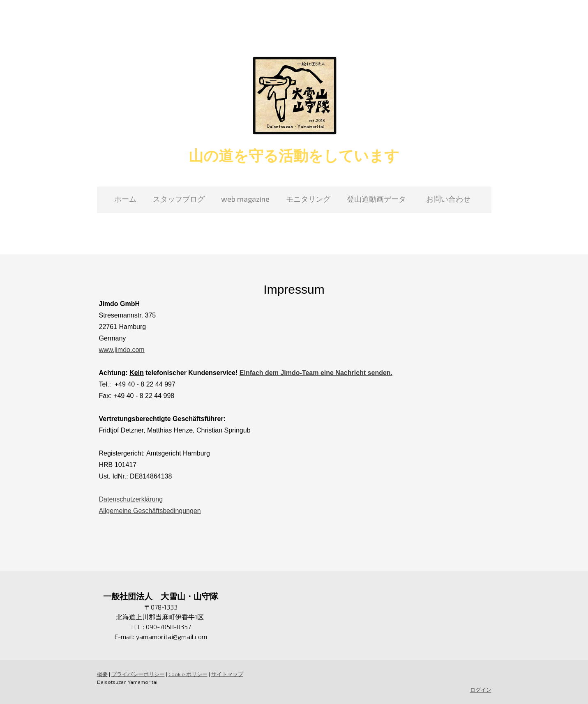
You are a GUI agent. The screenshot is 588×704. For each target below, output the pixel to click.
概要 (102, 674)
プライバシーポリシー (138, 674)
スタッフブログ (179, 199)
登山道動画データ (376, 199)
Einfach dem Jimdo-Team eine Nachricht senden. (316, 373)
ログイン (481, 690)
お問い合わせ (452, 199)
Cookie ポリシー (188, 674)
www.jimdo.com (122, 350)
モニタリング (308, 199)
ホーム (125, 199)
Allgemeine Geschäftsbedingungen (150, 511)
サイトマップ (227, 674)
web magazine (245, 199)
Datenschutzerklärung (131, 499)
